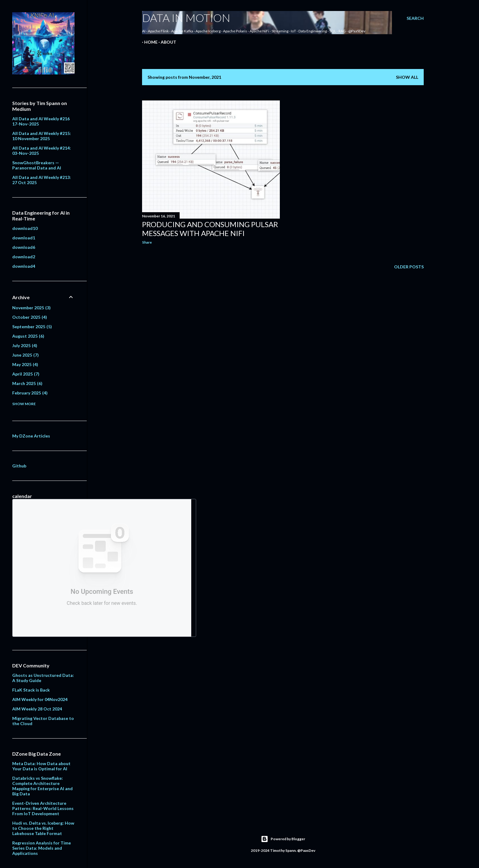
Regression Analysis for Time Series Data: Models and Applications (42, 848)
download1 (24, 238)
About (166, 42)
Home (149, 42)
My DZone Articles (31, 436)
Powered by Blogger (283, 839)
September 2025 (32, 327)
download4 (24, 266)
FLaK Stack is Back (31, 690)
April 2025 (26, 374)
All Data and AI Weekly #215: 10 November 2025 (42, 136)
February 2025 (30, 393)
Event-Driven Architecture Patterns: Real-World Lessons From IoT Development (43, 808)
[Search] (415, 18)
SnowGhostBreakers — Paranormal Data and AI (37, 165)
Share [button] (147, 242)
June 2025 (26, 355)
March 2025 (27, 383)
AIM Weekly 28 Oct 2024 (37, 709)
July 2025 (25, 345)
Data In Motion (186, 18)
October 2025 (30, 317)
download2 (24, 257)
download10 (25, 228)
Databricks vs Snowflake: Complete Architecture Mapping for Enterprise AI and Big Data (42, 786)
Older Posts (409, 267)
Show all (407, 77)
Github (19, 466)
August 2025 (28, 336)
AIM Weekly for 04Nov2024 (40, 699)
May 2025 (25, 364)
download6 (24, 247)
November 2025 (31, 308)
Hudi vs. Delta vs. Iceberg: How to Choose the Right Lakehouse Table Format (43, 828)
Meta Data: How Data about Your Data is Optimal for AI (41, 766)
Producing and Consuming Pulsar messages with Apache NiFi (210, 229)
